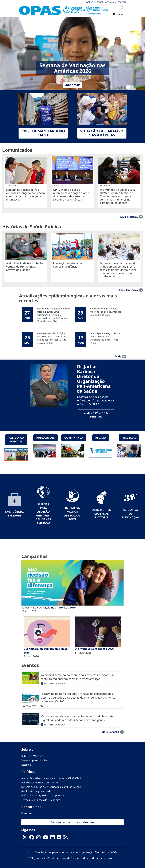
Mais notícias (129, 217)
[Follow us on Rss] (66, 838)
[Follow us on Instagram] (38, 838)
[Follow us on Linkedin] (52, 838)
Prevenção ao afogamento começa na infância (70, 265)
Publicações (46, 438)
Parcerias (129, 438)
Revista (101, 438)
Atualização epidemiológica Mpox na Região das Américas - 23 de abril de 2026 (106, 312)
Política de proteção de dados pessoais (43, 796)
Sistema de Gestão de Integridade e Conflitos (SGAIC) (51, 787)
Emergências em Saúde (15, 514)
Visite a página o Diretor (96, 415)
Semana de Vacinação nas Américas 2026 (48, 608)
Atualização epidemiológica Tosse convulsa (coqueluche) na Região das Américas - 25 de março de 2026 (53, 338)
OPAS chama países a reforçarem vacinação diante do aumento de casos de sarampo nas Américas (71, 195)
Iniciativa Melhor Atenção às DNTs (72, 514)
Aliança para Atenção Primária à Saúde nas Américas (44, 514)
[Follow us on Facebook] (32, 838)
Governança (74, 438)
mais (118, 356)
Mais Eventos (110, 732)
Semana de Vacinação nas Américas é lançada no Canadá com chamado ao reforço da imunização (26, 195)
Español (98, 2)
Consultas (27, 813)
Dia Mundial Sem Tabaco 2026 (94, 649)
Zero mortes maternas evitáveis (102, 514)
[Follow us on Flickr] (59, 838)
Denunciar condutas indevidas (72, 822)
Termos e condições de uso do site (41, 800)
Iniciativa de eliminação (130, 514)
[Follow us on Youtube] (46, 838)
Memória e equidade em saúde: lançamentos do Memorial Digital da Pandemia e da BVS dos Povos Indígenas (77, 718)
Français (121, 2)
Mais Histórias (129, 290)
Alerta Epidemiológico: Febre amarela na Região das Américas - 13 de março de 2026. (105, 338)
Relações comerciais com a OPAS (40, 783)
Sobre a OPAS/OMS (32, 756)
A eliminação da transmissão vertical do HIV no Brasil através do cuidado (24, 266)
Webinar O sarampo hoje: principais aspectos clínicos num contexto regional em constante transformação (78, 677)
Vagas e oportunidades (34, 761)
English (89, 2)
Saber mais (72, 85)
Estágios (26, 765)
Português (110, 2)
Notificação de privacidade (36, 791)
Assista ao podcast (16, 440)
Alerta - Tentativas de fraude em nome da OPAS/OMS (51, 778)
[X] (25, 838)
